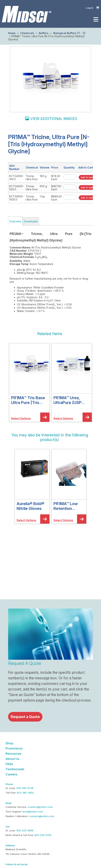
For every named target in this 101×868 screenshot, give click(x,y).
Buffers (44, 33)
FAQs (9, 764)
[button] (98, 8)
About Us (12, 759)
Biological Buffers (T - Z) (69, 33)
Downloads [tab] (31, 221)
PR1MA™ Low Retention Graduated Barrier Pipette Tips (67, 506)
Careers (11, 774)
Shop (9, 743)
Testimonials (15, 769)
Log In (90, 8)
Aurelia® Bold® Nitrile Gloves (31, 506)
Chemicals (27, 33)
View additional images (54, 119)
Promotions (14, 748)
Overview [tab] (15, 221)
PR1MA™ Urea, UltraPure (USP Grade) (67, 400)
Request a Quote (25, 717)
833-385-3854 (25, 793)
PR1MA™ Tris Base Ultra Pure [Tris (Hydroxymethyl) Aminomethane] (28, 400)
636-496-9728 (25, 788)
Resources (13, 754)
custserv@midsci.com (40, 807)
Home (12, 33)
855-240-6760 (43, 835)
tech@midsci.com (33, 812)
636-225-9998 (25, 830)
